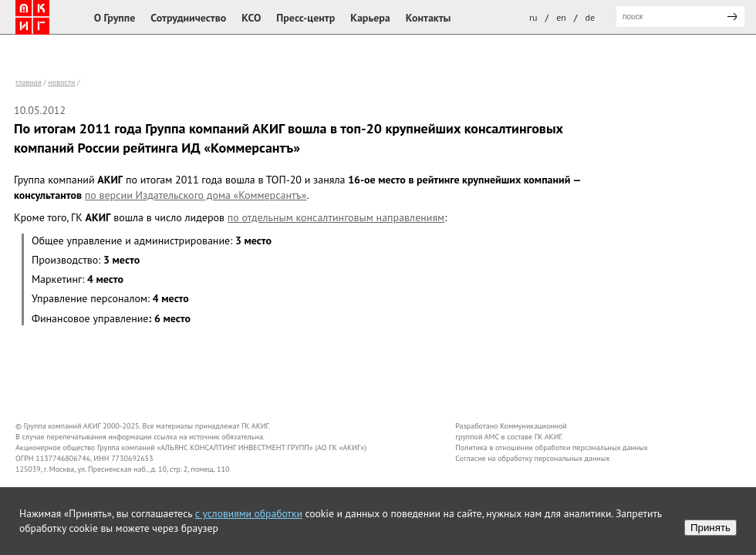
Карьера (370, 18)
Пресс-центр (305, 18)
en (561, 17)
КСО (251, 18)
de (591, 17)
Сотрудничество (188, 18)
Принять (710, 528)
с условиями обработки (249, 513)
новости (61, 82)
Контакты (429, 18)
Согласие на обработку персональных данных (532, 458)
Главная (29, 82)
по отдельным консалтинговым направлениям (336, 217)
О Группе (115, 18)
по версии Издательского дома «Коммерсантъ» (196, 195)
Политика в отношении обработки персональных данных (552, 447)
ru (533, 17)
